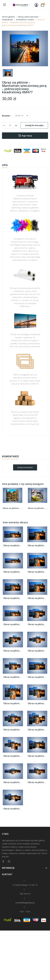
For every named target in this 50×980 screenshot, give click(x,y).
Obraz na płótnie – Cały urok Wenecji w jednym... (13, 508)
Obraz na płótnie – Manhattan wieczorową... (13, 546)
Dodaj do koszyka (34, 125)
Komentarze (10, 456)
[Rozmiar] (22, 116)
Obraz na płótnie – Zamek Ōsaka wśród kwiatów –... (38, 508)
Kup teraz (25, 136)
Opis (5, 165)
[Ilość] (10, 125)
